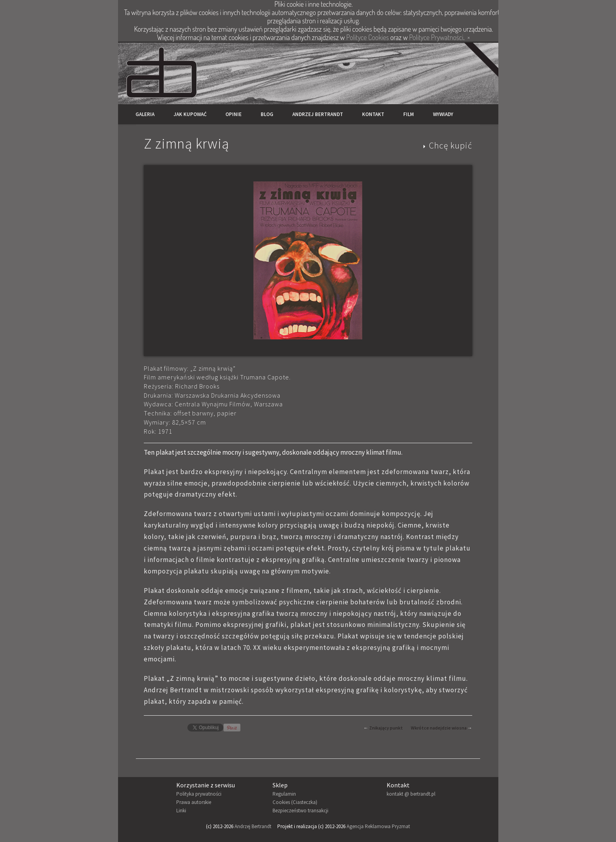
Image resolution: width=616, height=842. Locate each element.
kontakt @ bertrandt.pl (411, 794)
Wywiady (443, 114)
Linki (181, 811)
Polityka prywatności (199, 794)
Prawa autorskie (194, 802)
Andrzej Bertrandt (318, 114)
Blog (267, 114)
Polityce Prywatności (436, 37)
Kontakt (373, 114)
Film (409, 114)
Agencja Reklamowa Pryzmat (378, 826)
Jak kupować (190, 114)
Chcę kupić (451, 145)
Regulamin (284, 794)
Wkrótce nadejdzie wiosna (439, 728)
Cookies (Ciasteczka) (295, 802)
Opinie (234, 114)
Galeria (145, 114)
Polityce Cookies (367, 37)
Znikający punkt (386, 728)
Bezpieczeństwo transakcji (300, 811)
